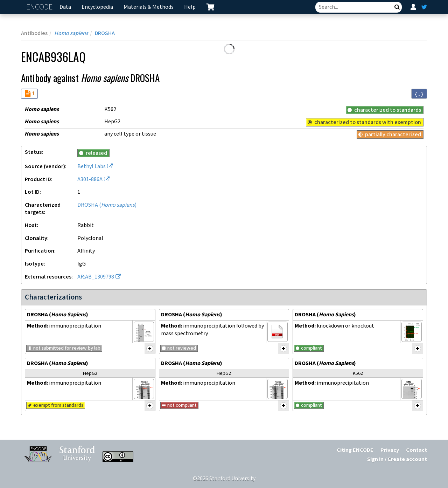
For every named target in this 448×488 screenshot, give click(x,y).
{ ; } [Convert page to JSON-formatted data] (419, 94)
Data (65, 7)
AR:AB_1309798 (96, 277)
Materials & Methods (149, 7)
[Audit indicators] (29, 94)
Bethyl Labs (92, 167)
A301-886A (90, 180)
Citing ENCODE (355, 450)
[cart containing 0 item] (210, 7)
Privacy (390, 450)
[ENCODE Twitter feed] (424, 7)
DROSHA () (107, 205)
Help (190, 7)
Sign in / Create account (397, 459)
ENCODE (40, 7)
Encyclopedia (97, 7)
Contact (416, 450)
